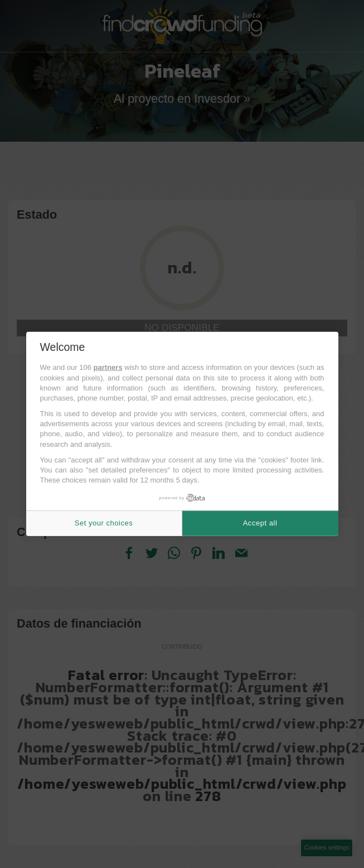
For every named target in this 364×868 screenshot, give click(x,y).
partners (108, 367)
